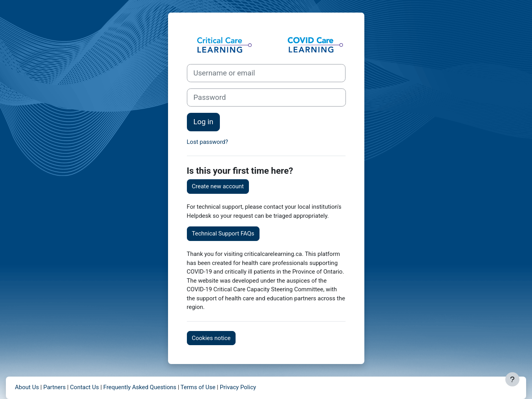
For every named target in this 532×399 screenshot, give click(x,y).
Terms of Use (198, 387)
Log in (204, 122)
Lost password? (207, 142)
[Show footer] (512, 379)
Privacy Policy (238, 387)
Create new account (218, 186)
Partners (54, 387)
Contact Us (84, 387)
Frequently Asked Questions (140, 387)
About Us (27, 387)
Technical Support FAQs (223, 234)
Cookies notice (211, 338)
